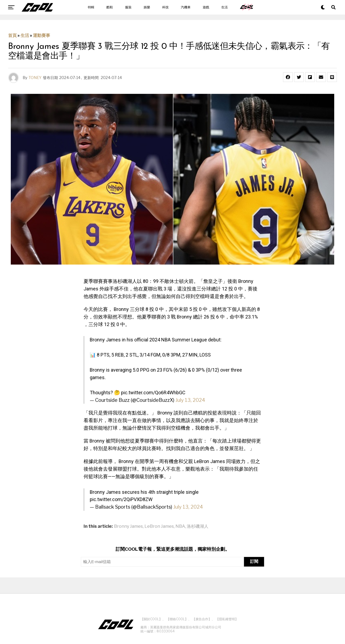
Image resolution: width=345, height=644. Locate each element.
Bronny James (128, 526)
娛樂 (147, 7)
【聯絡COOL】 (177, 619)
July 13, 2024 (190, 400)
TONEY (35, 78)
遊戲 (206, 7)
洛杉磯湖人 (198, 526)
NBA (180, 526)
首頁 (12, 35)
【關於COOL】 (151, 619)
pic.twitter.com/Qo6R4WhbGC (153, 393)
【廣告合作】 (202, 619)
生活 (225, 7)
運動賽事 (42, 35)
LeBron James (159, 526)
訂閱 (254, 561)
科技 (165, 7)
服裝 (128, 7)
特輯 (91, 7)
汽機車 (186, 7)
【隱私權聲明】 (227, 619)
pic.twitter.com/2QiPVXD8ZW (121, 499)
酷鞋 (110, 7)
